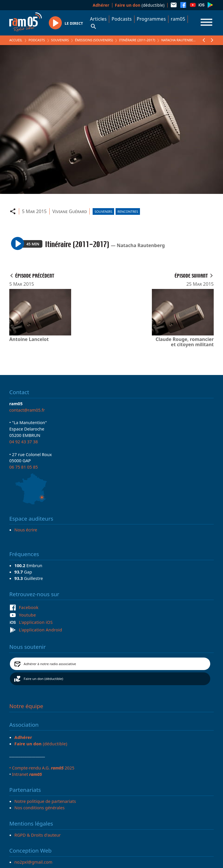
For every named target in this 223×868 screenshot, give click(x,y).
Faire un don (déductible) (44, 679)
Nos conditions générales (40, 808)
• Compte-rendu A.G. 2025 (42, 768)
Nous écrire (26, 530)
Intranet (27, 774)
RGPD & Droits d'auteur (38, 835)
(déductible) (140, 5)
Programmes (151, 19)
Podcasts (122, 19)
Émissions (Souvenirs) (94, 40)
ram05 (178, 19)
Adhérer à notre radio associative (50, 664)
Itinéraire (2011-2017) (137, 40)
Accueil (16, 40)
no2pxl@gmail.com (34, 862)
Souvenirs (60, 40)
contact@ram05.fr (27, 410)
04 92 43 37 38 (24, 442)
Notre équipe (26, 706)
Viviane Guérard (70, 211)
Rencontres (128, 211)
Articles (98, 19)
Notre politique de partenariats (45, 801)
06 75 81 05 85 (24, 467)
